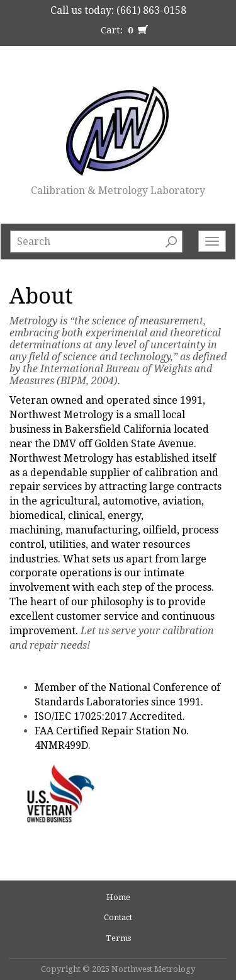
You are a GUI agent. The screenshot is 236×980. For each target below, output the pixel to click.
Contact (118, 917)
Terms (118, 938)
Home (118, 897)
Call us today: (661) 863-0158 (118, 10)
